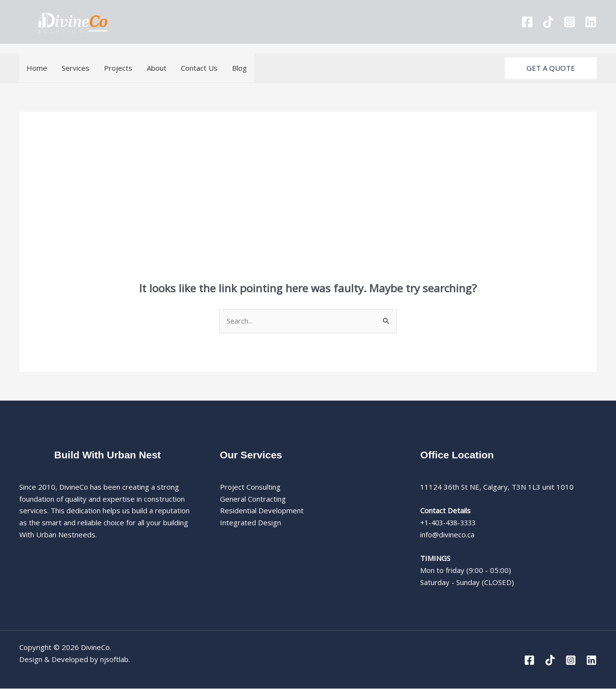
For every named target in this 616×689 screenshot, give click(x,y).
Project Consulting (250, 487)
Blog (239, 68)
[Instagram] (570, 22)
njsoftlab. (115, 660)
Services (76, 68)
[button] (551, 68)
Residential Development (262, 511)
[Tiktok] (548, 22)
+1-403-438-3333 (450, 523)
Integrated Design (250, 523)
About (157, 68)
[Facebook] (527, 22)
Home (37, 68)
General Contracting (253, 499)
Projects (118, 68)
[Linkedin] (591, 22)
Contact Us (199, 68)
